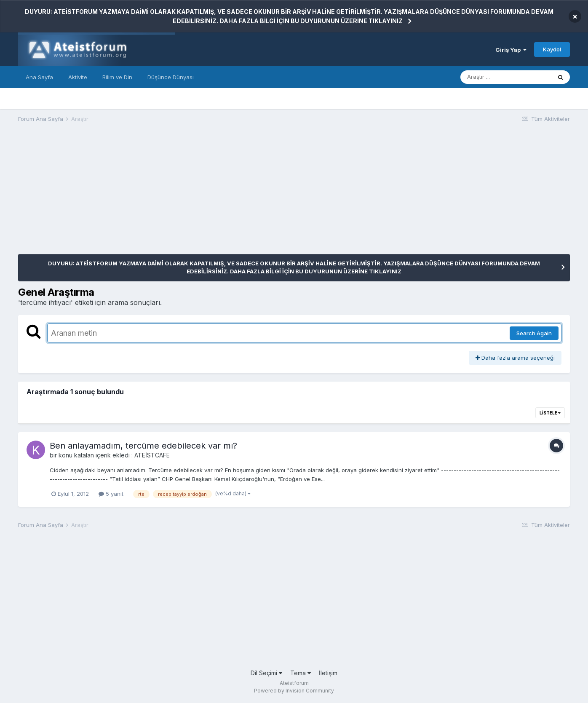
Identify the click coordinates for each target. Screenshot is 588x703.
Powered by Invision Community (294, 691)
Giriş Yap (511, 50)
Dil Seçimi (266, 673)
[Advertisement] (171, 195)
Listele (550, 413)
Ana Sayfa (39, 77)
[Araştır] (506, 77)
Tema (301, 673)
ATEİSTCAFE (152, 455)
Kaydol (552, 49)
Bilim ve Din (117, 77)
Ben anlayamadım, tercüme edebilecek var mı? (143, 446)
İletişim (328, 673)
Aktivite (78, 77)
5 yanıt (111, 494)
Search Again (534, 333)
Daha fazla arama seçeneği (515, 358)
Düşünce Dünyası (171, 77)
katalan (84, 455)
